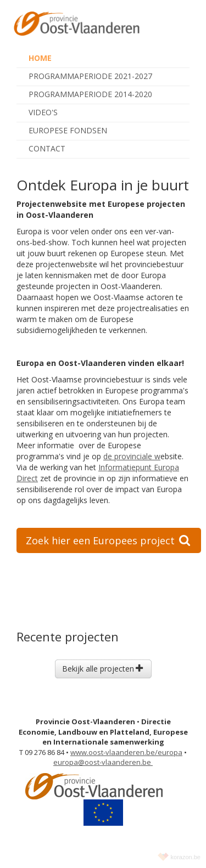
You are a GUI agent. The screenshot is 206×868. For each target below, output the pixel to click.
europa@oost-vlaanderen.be (103, 762)
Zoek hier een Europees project (108, 540)
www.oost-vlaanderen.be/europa (126, 752)
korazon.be (186, 857)
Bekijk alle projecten (102, 669)
